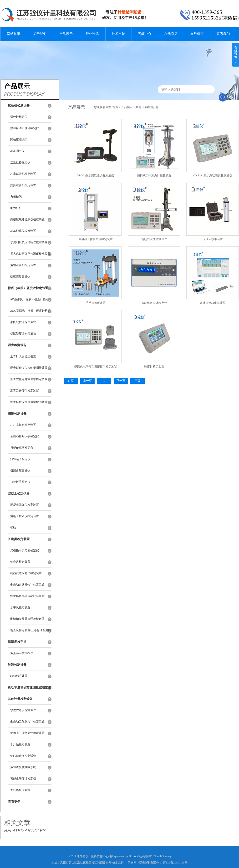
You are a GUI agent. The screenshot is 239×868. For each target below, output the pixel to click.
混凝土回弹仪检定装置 (25, 505)
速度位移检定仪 (20, 162)
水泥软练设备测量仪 (23, 710)
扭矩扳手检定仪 (20, 482)
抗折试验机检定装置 (23, 185)
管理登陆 (144, 863)
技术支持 (118, 34)
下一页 (121, 381)
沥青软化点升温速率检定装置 (29, 379)
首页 (115, 107)
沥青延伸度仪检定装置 (25, 391)
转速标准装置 (19, 676)
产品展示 (66, 34)
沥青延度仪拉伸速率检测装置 (29, 402)
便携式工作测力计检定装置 (27, 733)
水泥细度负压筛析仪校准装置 (29, 242)
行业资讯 (92, 34)
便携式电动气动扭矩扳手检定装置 (96, 367)
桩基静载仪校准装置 (23, 231)
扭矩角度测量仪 (20, 470)
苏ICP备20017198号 (175, 863)
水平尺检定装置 (20, 607)
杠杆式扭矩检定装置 (23, 425)
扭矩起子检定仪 (20, 459)
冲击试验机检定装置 (23, 174)
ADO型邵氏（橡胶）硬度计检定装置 (31, 313)
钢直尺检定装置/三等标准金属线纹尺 (31, 632)
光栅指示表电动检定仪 (25, 550)
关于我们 (40, 34)
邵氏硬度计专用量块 (23, 322)
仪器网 (132, 863)
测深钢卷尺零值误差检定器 (27, 619)
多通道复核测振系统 (23, 767)
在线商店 (171, 34)
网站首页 (14, 34)
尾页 (137, 381)
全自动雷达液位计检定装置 (27, 585)
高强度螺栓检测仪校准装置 (27, 219)
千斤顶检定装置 (20, 744)
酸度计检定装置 (154, 367)
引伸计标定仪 (19, 117)
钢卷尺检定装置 (20, 562)
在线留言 (197, 34)
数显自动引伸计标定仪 (25, 128)
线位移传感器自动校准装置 (27, 596)
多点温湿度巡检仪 (22, 653)
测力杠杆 (16, 208)
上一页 (87, 381)
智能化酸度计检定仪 (23, 779)
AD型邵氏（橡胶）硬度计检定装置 (29, 301)
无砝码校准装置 (20, 790)
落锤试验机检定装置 (23, 265)
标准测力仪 (17, 151)
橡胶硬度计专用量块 (23, 334)
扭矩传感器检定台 (22, 448)
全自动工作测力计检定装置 (27, 722)
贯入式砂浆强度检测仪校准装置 (30, 254)
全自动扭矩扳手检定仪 (25, 436)
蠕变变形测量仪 (20, 276)
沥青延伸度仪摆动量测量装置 (29, 368)
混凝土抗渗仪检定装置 (25, 516)
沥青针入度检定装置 (23, 356)
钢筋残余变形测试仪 (23, 756)
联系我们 (223, 34)
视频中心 (145, 34)
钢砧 (13, 528)
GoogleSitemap (163, 856)
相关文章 (17, 823)
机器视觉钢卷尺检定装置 (26, 573)
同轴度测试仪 (19, 140)
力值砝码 (16, 197)
